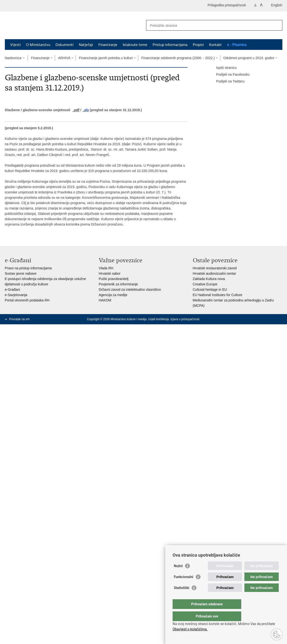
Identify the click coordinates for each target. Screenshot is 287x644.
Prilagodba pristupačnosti (227, 5)
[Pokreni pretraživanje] (277, 25)
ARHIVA (64, 58)
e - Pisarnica (237, 45)
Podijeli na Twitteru (227, 82)
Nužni (178, 576)
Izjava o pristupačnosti (185, 319)
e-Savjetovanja (16, 295)
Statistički (181, 598)
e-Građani (12, 290)
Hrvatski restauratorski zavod (215, 268)
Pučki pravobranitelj (114, 279)
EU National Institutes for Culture (218, 295)
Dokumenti (65, 45)
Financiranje (108, 45)
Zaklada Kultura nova (209, 279)
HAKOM (105, 300)
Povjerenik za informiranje (118, 284)
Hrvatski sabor (110, 273)
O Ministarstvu (38, 45)
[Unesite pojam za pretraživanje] (209, 25)
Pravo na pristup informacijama (28, 268)
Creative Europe (205, 284)
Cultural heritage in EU (210, 290)
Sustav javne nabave (21, 273)
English (277, 5)
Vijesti (15, 45)
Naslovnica (13, 58)
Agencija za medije (113, 295)
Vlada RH (106, 268)
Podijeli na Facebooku (230, 75)
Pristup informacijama (170, 45)
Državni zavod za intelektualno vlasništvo (130, 290)
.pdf (76, 110)
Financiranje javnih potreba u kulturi (106, 58)
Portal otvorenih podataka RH (27, 300)
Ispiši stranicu (223, 68)
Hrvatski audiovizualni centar (214, 273)
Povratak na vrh (19, 319)
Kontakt (215, 45)
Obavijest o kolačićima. (190, 629)
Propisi (198, 45)
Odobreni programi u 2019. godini (249, 58)
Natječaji (86, 45)
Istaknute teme (135, 45)
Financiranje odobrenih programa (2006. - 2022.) (178, 58)
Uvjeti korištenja (159, 319)
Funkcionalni (184, 587)
